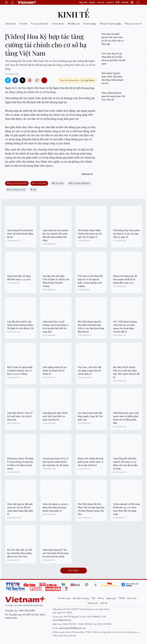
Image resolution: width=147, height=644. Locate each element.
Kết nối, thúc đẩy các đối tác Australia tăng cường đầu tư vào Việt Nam (20, 553)
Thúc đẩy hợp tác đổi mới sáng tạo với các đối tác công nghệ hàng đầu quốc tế (20, 509)
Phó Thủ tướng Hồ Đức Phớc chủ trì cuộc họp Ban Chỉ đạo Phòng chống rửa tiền (91, 509)
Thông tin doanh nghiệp (110, 24)
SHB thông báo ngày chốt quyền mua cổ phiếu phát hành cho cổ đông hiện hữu (126, 418)
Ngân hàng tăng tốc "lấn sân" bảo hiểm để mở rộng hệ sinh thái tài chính (56, 553)
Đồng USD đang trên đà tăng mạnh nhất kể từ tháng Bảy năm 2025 (125, 279)
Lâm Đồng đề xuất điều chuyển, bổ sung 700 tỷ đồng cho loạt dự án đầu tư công (125, 463)
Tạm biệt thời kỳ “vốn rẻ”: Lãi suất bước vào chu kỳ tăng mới (20, 416)
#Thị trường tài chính (16, 189)
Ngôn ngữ (111, 598)
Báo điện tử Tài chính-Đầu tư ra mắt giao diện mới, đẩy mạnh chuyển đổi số (126, 372)
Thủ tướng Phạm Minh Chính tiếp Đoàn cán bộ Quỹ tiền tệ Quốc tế (90, 234)
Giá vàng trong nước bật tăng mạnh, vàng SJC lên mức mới (90, 416)
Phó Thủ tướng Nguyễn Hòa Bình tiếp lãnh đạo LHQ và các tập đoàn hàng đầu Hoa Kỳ (91, 327)
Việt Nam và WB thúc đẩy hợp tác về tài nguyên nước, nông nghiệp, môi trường (90, 281)
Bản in (30, 80)
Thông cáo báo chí (133, 24)
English (92, 2)
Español (110, 2)
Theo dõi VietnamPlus (70, 80)
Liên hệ (104, 603)
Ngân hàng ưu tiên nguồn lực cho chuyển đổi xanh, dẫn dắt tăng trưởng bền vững (55, 235)
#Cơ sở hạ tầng (39, 183)
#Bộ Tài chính (58, 183)
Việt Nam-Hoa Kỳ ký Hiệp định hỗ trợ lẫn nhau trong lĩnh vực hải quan (113, 58)
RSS (94, 598)
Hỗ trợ (101, 598)
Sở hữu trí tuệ (64, 598)
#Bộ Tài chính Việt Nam (79, 183)
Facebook (15, 80)
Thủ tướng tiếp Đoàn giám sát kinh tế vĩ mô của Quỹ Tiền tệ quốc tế (126, 234)
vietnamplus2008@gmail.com (72, 628)
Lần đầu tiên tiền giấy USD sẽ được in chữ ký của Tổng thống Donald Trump (56, 281)
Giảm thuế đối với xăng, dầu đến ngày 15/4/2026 (19, 278)
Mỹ (33, 189)
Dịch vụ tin (132, 598)
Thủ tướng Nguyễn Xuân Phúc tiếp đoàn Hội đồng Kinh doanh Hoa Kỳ (112, 78)
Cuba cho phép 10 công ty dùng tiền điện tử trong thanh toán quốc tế (55, 507)
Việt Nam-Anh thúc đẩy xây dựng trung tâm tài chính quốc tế (90, 370)
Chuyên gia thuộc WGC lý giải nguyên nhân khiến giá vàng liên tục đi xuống (56, 462)
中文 (118, 2)
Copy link (37, 80)
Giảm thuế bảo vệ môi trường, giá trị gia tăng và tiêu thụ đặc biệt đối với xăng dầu (55, 327)
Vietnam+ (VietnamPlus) (27, 2)
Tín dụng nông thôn (40, 24)
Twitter (22, 80)
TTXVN (121, 598)
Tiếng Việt (83, 2)
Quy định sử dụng (81, 598)
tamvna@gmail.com (62, 620)
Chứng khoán (58, 24)
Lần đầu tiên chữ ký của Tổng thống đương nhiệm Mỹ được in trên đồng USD (21, 325)
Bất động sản (74, 24)
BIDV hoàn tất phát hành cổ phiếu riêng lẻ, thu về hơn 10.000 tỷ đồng (20, 370)
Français (101, 2)
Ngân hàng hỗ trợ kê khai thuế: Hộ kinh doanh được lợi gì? (20, 234)
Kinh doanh (11, 24)
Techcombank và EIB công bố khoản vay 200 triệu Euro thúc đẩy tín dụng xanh (126, 509)
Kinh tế (74, 14)
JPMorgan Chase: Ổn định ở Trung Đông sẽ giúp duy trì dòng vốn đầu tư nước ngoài (20, 463)
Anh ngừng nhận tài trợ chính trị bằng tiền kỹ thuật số (54, 370)
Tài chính (23, 24)
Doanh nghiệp (90, 24)
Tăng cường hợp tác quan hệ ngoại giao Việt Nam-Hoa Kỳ (113, 96)
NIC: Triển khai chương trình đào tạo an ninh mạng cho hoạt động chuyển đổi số (125, 327)
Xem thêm (73, 570)
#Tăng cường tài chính (17, 183)
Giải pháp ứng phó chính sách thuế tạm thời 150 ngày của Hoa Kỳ (55, 416)
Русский (125, 2)
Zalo (8, 80)
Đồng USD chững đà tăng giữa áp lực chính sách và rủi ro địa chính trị (91, 462)
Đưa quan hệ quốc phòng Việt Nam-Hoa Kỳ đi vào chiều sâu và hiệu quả (112, 39)
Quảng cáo (93, 603)
